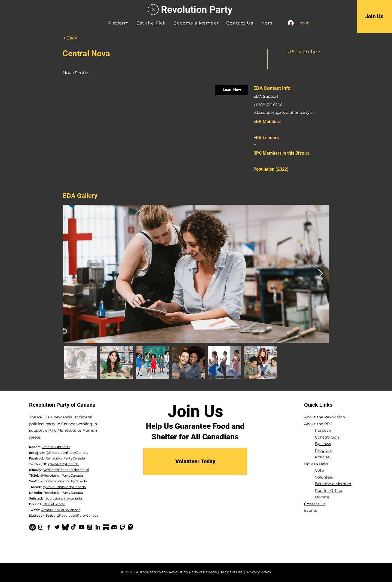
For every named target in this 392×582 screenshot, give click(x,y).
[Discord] (114, 527)
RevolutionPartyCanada (65, 458)
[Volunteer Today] (195, 461)
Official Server (54, 504)
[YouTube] (82, 527)
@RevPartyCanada (63, 464)
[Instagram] (41, 527)
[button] (267, 23)
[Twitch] (122, 527)
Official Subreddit (56, 447)
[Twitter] (57, 527)
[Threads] (90, 527)
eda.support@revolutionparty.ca (284, 112)
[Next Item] (320, 274)
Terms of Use (232, 572)
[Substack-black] (106, 527)
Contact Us (315, 504)
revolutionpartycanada (63, 498)
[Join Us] (374, 16)
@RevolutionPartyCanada (67, 453)
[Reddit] (33, 527)
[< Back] (76, 38)
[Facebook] (49, 527)
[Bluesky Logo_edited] (65, 527)
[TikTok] (73, 527)
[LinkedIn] (98, 527)
